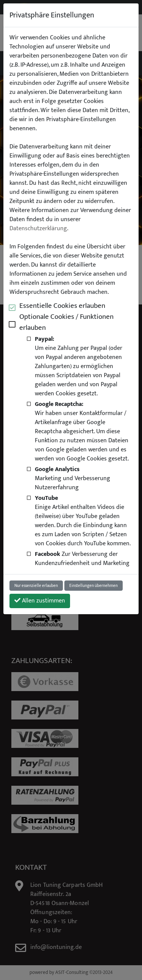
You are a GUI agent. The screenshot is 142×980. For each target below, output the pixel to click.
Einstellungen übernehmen (94, 586)
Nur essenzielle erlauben (36, 586)
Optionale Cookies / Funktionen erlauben (66, 322)
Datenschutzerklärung (38, 229)
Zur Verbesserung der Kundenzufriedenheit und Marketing (82, 559)
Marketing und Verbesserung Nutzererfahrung (73, 478)
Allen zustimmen (40, 601)
